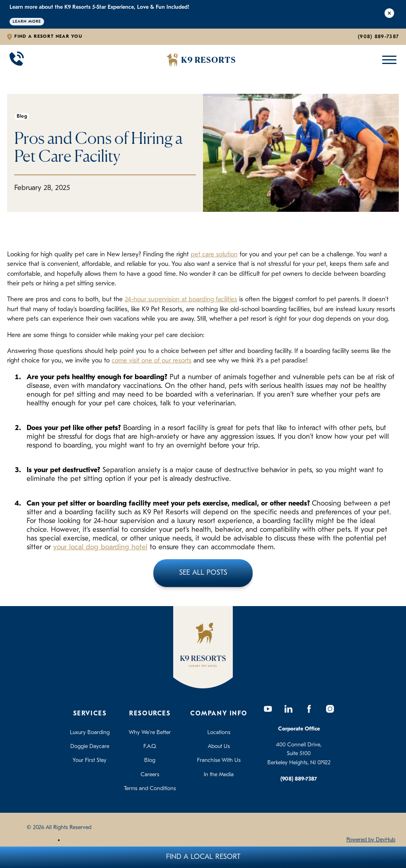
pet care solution (214, 255)
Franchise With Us (219, 760)
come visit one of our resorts (152, 361)
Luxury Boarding (90, 733)
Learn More (27, 22)
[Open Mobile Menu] (388, 60)
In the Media (219, 775)
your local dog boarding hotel (100, 547)
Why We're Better (150, 733)
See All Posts (203, 573)
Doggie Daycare (90, 747)
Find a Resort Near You (48, 37)
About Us (219, 747)
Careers (150, 775)
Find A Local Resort (203, 857)
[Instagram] (330, 709)
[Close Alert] (389, 14)
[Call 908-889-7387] (17, 60)
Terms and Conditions (150, 789)
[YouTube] (268, 709)
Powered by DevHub (371, 840)
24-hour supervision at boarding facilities (181, 300)
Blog (150, 760)
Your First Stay (90, 760)
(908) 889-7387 (378, 37)
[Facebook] (309, 709)
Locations (219, 733)
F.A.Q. (150, 747)
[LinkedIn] (288, 709)
